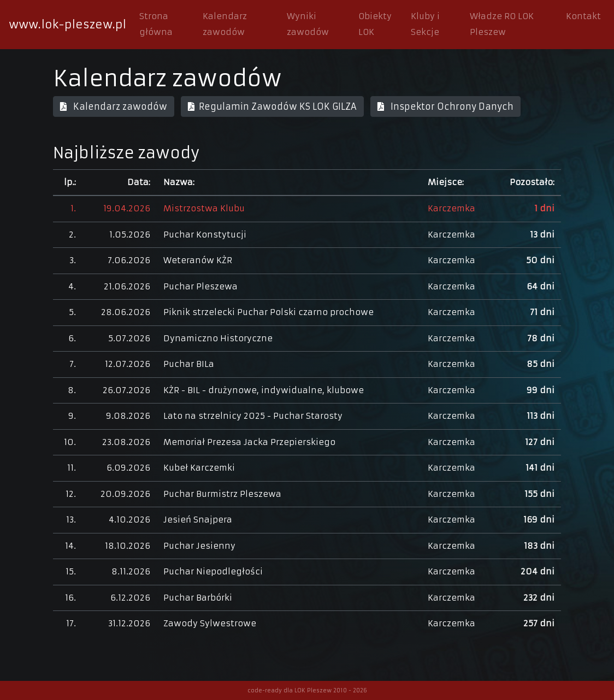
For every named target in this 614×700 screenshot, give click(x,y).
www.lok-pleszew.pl (67, 24)
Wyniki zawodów (308, 24)
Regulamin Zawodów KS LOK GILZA (272, 106)
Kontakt (583, 16)
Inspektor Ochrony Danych (445, 106)
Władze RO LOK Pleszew (502, 24)
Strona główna (156, 24)
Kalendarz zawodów (225, 24)
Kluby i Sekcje (425, 24)
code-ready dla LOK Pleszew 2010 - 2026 (307, 690)
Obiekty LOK (375, 24)
